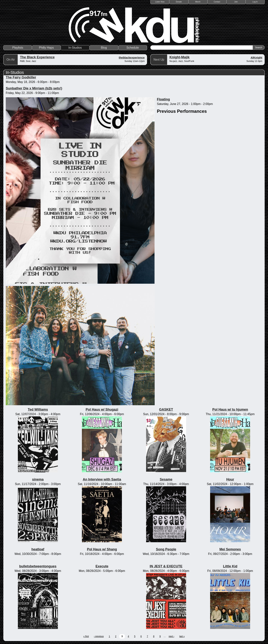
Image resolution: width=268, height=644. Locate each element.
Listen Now (160, 2)
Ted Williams (38, 410)
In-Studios (75, 48)
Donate (179, 2)
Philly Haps (46, 48)
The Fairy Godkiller (21, 77)
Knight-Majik (179, 57)
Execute (102, 566)
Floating (163, 99)
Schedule (133, 48)
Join (236, 2)
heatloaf (38, 549)
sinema (38, 479)
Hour (230, 479)
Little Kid (230, 566)
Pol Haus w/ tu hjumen (230, 410)
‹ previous (99, 636)
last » (182, 636)
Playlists (18, 48)
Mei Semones (230, 549)
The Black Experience (37, 57)
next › (171, 636)
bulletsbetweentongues (38, 566)
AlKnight (256, 58)
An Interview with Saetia (102, 479)
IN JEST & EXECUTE (166, 566)
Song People (166, 549)
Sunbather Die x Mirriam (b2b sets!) (34, 88)
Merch (198, 2)
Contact (217, 2)
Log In (255, 2)
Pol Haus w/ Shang (102, 549)
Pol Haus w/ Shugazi (102, 410)
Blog (104, 48)
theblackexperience (132, 58)
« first (86, 636)
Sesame (166, 479)
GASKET (166, 410)
